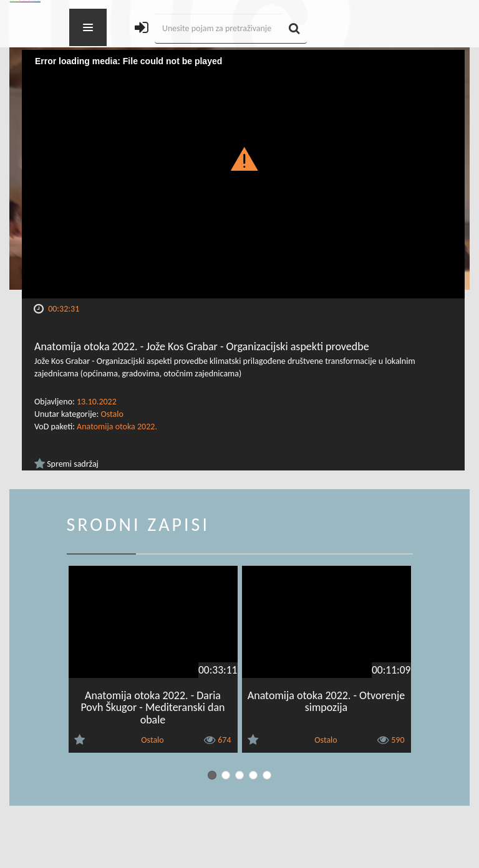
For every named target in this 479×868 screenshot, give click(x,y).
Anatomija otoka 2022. (117, 427)
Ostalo (112, 414)
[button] (244, 158)
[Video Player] (243, 174)
